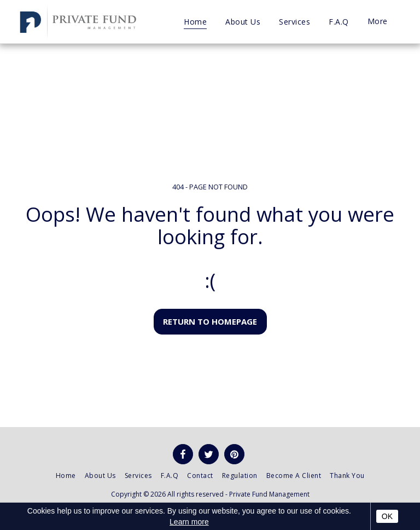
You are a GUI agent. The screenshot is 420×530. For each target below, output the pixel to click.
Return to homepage (210, 321)
